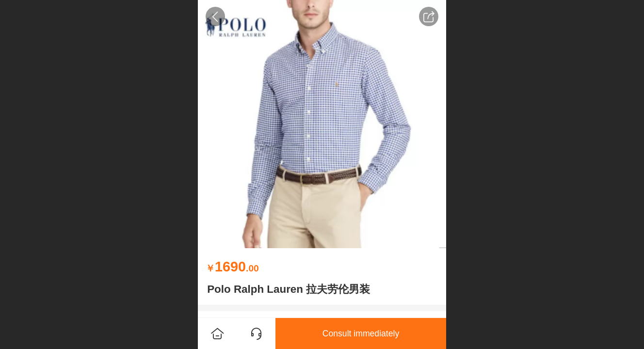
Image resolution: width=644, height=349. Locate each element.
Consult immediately (361, 333)
